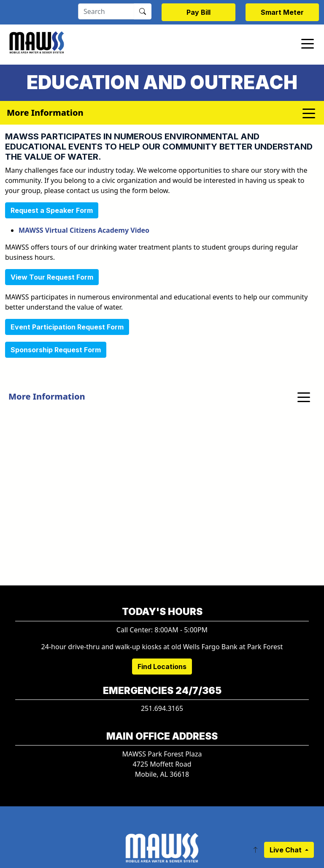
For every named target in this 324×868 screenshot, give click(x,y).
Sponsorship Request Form (56, 350)
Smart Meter (282, 12)
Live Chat (286, 850)
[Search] (106, 11)
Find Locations (162, 667)
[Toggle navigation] (308, 43)
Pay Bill (198, 12)
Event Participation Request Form (67, 327)
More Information (47, 396)
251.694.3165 (162, 708)
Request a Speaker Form (52, 210)
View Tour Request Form (52, 277)
